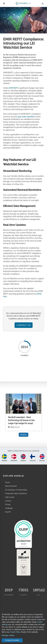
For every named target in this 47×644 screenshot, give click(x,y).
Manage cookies (8, 635)
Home (8, 482)
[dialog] (23, 628)
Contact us (24, 325)
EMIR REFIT (14, 88)
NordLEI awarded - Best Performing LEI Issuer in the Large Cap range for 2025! (21, 420)
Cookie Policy (15, 632)
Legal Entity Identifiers (26, 117)
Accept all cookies (12, 640)
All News (23, 435)
